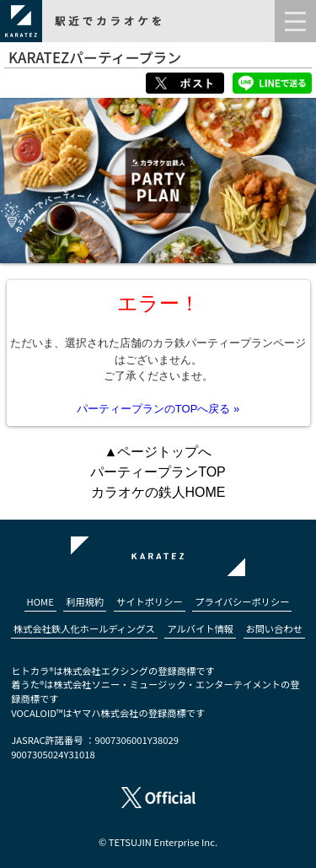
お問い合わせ (275, 628)
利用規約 (85, 601)
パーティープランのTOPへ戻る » (158, 409)
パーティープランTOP (158, 472)
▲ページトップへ (158, 452)
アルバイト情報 (200, 628)
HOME (40, 601)
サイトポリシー (150, 601)
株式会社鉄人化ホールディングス (84, 628)
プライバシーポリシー (242, 601)
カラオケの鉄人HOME (158, 492)
